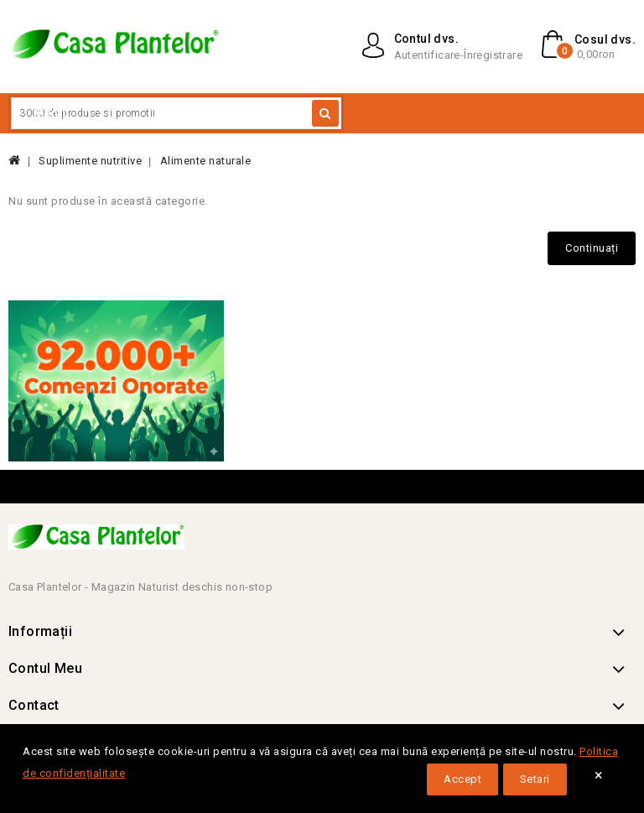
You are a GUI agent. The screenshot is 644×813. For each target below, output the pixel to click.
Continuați (592, 248)
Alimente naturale (206, 161)
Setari (535, 779)
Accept (462, 779)
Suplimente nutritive (90, 161)
